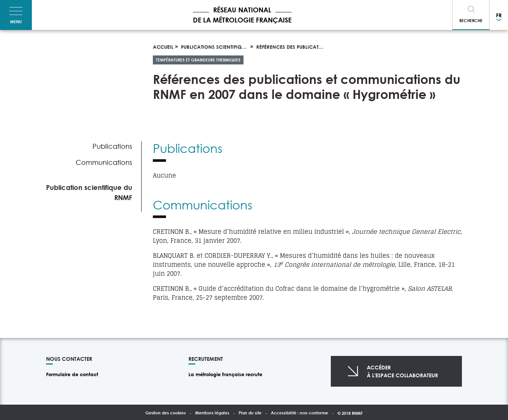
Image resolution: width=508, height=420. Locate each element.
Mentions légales (212, 413)
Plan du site (250, 413)
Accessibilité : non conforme (300, 413)
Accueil (163, 47)
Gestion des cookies (166, 413)
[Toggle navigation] (16, 15)
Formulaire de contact (72, 374)
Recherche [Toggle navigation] (471, 20)
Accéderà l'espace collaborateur (402, 371)
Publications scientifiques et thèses (227, 47)
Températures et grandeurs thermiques (198, 60)
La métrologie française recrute (225, 374)
